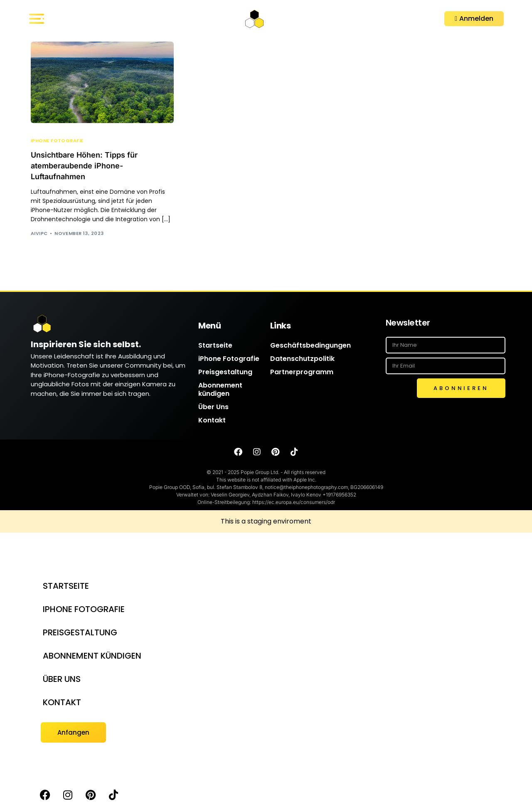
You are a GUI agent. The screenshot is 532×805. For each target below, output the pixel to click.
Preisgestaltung (225, 372)
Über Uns (213, 407)
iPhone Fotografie (57, 141)
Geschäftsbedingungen (310, 345)
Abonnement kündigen (220, 389)
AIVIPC (39, 233)
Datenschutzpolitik (302, 359)
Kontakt (212, 420)
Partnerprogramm (302, 372)
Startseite (215, 345)
